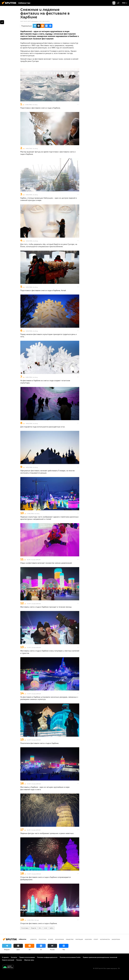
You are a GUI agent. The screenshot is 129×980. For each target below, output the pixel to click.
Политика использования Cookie (70, 957)
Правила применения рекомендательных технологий (100, 957)
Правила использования (27, 957)
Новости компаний (8, 960)
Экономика (59, 939)
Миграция (79, 939)
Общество (34, 928)
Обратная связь (29, 960)
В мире (51, 939)
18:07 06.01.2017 (25, 21)
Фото (40, 928)
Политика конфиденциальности (47, 957)
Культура (88, 939)
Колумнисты (105, 939)
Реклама (19, 960)
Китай (45, 928)
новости (33, 939)
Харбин (51, 928)
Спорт (96, 939)
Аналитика (116, 939)
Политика (42, 939)
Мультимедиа (25, 928)
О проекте (5, 957)
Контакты (14, 957)
